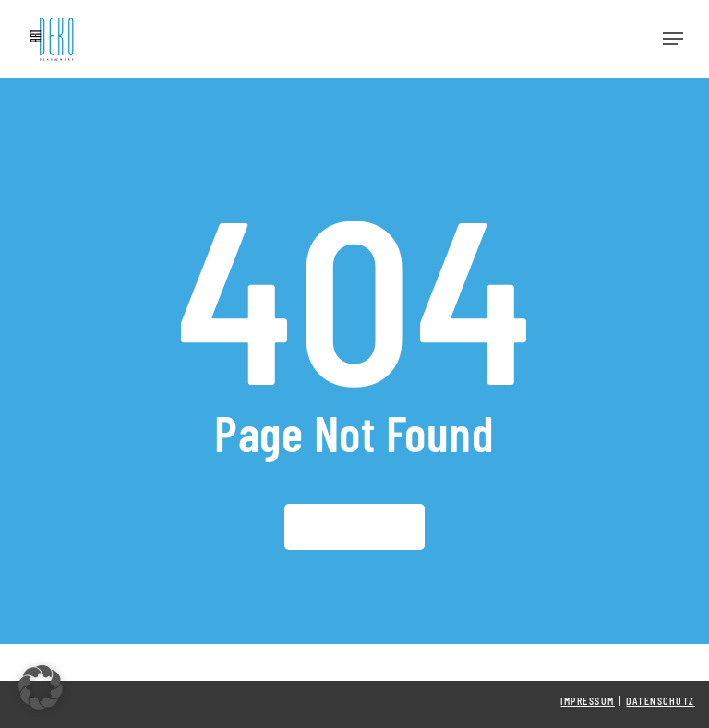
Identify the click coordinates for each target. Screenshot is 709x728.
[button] (673, 39)
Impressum (588, 701)
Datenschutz (661, 701)
